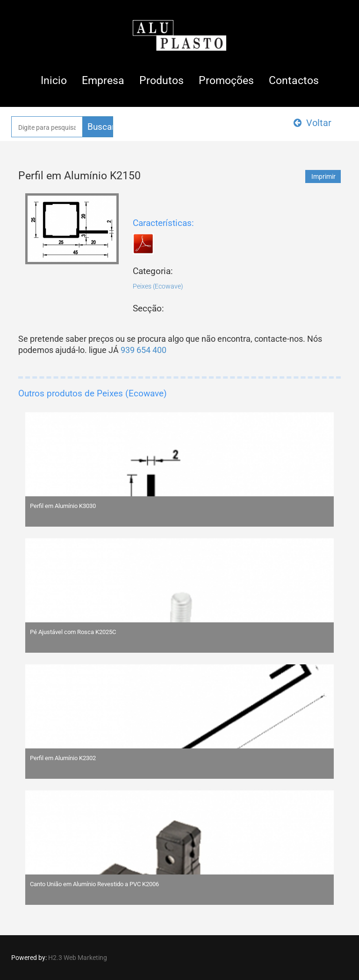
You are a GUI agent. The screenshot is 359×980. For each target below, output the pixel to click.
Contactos (294, 81)
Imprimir (323, 176)
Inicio (54, 81)
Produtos (162, 81)
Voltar (312, 123)
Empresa (103, 81)
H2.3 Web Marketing (78, 958)
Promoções (226, 81)
